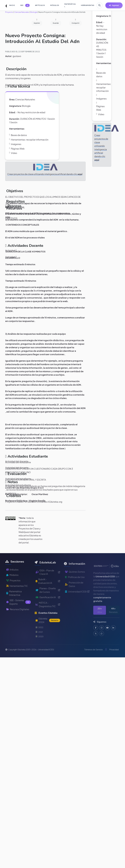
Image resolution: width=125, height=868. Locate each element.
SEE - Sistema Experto (19, 610)
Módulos (12, 583)
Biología (34, 12)
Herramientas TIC (17, 594)
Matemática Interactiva (14, 601)
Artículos (12, 578)
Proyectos (13, 589)
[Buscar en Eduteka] (99, 5)
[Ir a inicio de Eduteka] (5, 5)
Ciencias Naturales (22, 12)
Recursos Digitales (18, 618)
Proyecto (9, 12)
